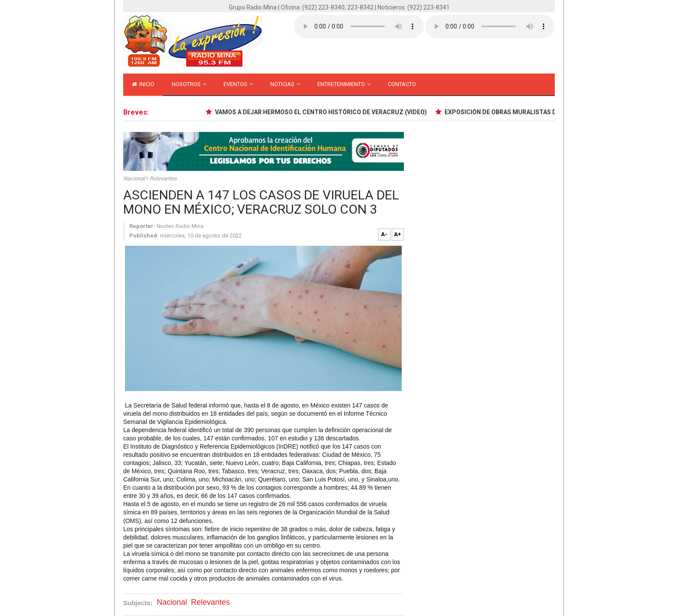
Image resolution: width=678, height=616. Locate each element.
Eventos (238, 84)
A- (384, 234)
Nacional (135, 178)
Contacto (402, 84)
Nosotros (189, 84)
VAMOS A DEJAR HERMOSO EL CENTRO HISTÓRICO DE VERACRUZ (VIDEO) (322, 112)
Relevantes (163, 178)
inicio (143, 84)
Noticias (285, 84)
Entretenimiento (344, 84)
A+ (398, 234)
